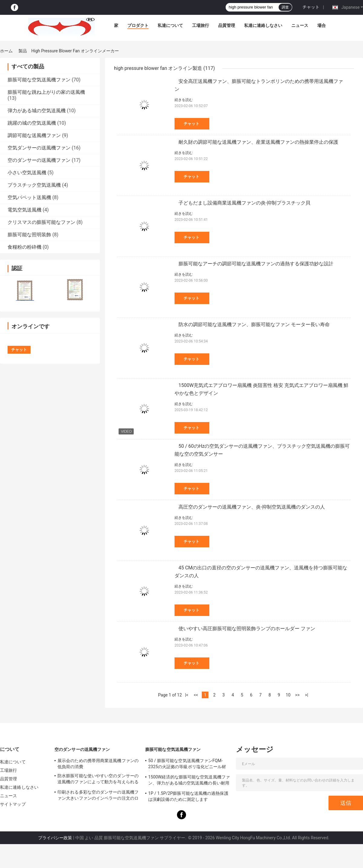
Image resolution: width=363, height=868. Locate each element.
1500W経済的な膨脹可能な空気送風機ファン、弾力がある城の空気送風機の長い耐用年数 (189, 781)
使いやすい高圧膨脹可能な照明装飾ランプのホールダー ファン (247, 629)
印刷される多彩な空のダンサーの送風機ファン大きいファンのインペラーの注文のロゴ (98, 796)
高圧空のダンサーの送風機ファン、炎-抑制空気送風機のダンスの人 (252, 507)
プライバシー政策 (55, 838)
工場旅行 (201, 25)
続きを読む (184, 100)
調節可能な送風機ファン (34, 135)
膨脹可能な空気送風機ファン (39, 80)
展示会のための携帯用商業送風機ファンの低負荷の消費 (98, 764)
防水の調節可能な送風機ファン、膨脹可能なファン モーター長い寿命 (254, 324)
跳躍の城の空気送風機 (32, 123)
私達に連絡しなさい (263, 25)
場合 (322, 25)
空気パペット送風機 (29, 197)
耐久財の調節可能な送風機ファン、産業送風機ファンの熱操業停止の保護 (258, 142)
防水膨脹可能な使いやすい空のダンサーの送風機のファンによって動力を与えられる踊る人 (98, 780)
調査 (285, 7)
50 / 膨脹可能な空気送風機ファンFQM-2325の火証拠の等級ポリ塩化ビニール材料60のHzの (187, 765)
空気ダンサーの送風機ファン (39, 148)
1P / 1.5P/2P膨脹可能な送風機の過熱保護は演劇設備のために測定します (188, 796)
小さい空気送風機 (27, 173)
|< (187, 695)
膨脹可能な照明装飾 (29, 235)
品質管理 (227, 25)
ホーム (6, 51)
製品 (23, 51)
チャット (311, 7)
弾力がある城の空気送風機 (37, 111)
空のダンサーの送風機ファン (39, 160)
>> (298, 695)
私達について (170, 25)
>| (307, 695)
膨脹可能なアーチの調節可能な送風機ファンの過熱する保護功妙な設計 (256, 264)
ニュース (300, 25)
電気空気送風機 (25, 210)
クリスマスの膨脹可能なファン (41, 222)
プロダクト (138, 25)
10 (288, 695)
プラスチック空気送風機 (34, 185)
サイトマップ (13, 804)
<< (196, 695)
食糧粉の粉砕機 (25, 247)
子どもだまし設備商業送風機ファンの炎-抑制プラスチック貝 (244, 203)
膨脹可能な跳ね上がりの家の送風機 (46, 92)
